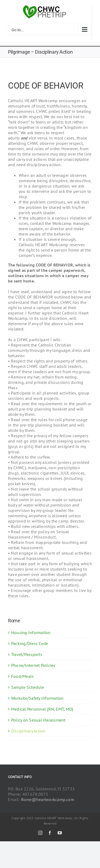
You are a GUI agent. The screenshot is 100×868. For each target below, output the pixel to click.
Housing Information (31, 632)
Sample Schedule (28, 687)
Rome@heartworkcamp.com (48, 799)
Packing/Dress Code (30, 643)
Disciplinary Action (28, 731)
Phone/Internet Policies (33, 665)
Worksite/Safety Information (37, 698)
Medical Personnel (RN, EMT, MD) (42, 709)
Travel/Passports (27, 654)
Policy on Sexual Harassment (38, 720)
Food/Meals (22, 676)
